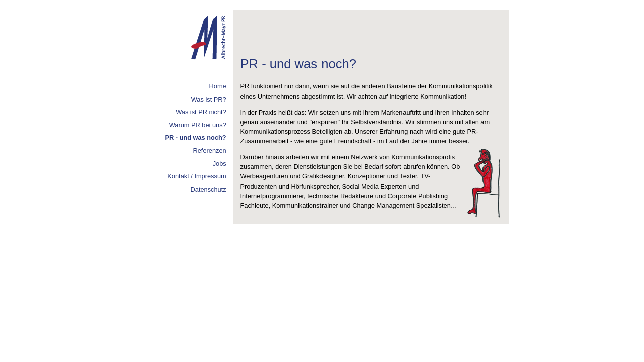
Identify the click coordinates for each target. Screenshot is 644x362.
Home (218, 86)
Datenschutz (209, 189)
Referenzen (210, 151)
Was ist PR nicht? (201, 112)
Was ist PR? (209, 99)
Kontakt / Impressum (196, 176)
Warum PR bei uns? (198, 125)
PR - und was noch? (195, 138)
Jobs (220, 164)
